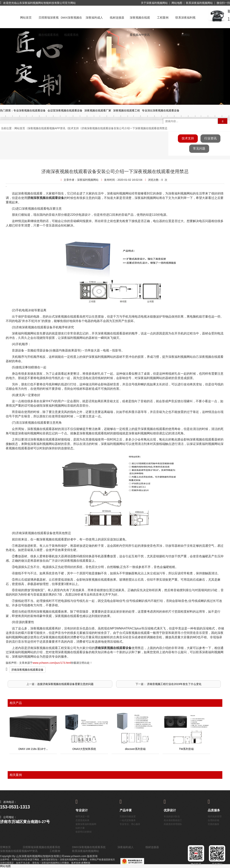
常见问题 (199, 148)
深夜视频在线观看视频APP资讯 (140, 21)
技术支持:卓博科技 (81, 863)
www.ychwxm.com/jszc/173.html (52, 663)
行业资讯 (210, 138)
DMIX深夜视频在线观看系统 (71, 21)
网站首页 (26, 18)
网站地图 (177, 3)
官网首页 (5, 847)
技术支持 (73, 128)
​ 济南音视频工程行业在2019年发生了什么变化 (174, 684)
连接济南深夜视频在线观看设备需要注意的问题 (65, 684)
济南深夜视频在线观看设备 (27, 670)
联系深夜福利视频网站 (199, 3)
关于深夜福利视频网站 (154, 3)
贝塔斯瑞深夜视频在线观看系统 (49, 21)
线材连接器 (117, 18)
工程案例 (163, 18)
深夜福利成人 (94, 18)
